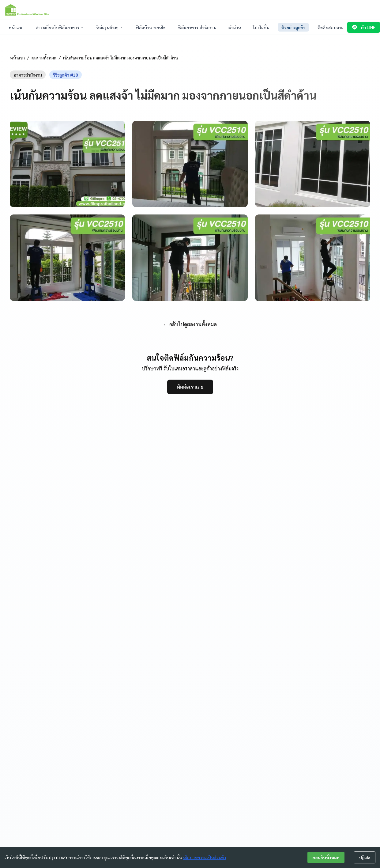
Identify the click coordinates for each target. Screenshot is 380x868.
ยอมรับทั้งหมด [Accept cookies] (326, 857)
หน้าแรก (16, 27)
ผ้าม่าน (235, 27)
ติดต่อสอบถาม (331, 27)
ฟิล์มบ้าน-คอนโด (151, 27)
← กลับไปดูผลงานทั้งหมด (190, 324)
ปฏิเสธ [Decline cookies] (365, 857)
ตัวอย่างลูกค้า (293, 27)
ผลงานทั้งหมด (44, 58)
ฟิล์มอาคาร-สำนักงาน (197, 27)
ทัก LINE (364, 27)
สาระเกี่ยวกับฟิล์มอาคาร (60, 27)
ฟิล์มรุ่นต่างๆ (110, 27)
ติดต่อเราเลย (190, 387)
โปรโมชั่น (261, 27)
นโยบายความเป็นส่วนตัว (204, 857)
